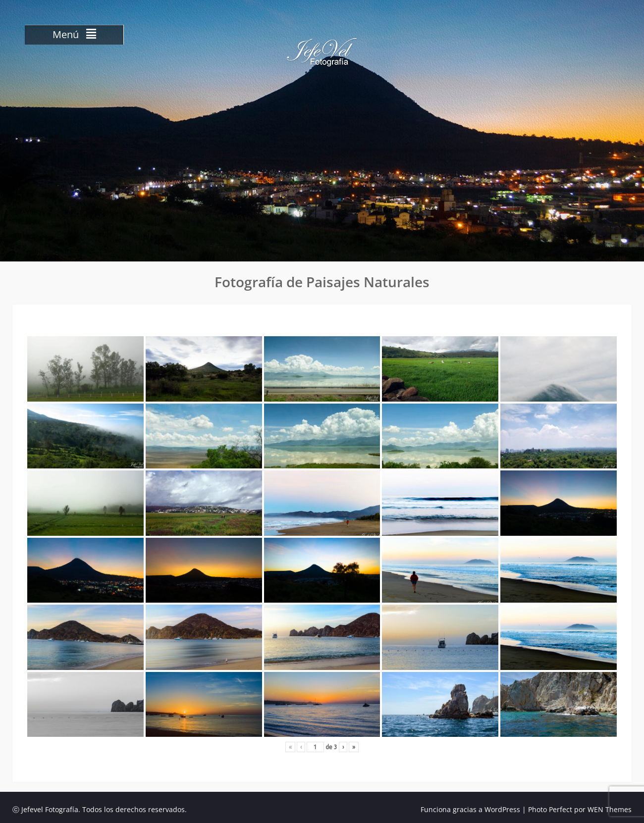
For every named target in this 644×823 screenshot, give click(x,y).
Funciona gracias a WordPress (470, 809)
